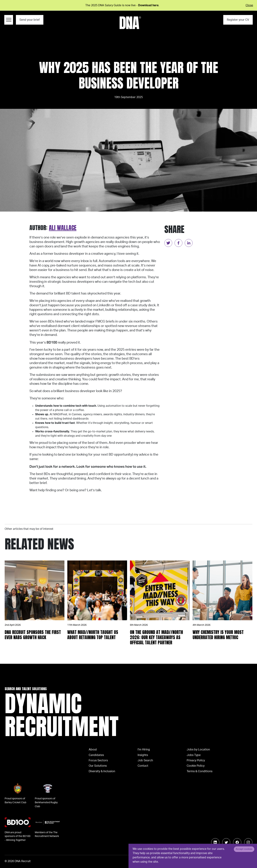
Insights (143, 755)
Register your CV (238, 20)
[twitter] (168, 243)
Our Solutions (98, 766)
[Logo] (130, 23)
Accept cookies (244, 849)
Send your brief (30, 20)
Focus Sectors (98, 760)
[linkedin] (189, 243)
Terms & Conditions (200, 771)
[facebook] (178, 243)
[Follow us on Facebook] (237, 842)
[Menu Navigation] (9, 20)
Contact (143, 766)
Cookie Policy (196, 766)
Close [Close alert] (249, 5)
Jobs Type (194, 755)
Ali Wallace (63, 228)
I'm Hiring (144, 750)
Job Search (145, 760)
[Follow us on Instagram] (248, 842)
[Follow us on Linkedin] (215, 842)
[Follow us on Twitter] (226, 842)
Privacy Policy (196, 760)
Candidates (96, 755)
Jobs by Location (198, 750)
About (93, 750)
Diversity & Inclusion (102, 771)
